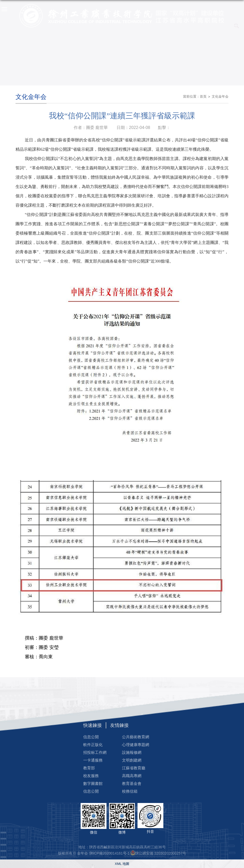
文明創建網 (132, 760)
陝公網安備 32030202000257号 (161, 853)
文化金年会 (220, 96)
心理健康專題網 (136, 745)
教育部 (89, 768)
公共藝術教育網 (136, 737)
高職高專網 (132, 776)
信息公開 (91, 737)
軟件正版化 (93, 745)
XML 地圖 (122, 864)
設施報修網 (132, 752)
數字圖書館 (93, 783)
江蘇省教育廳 (134, 768)
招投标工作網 (95, 752)
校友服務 (91, 776)
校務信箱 (130, 791)
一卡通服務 (93, 760)
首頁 (203, 96)
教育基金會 (132, 783)
